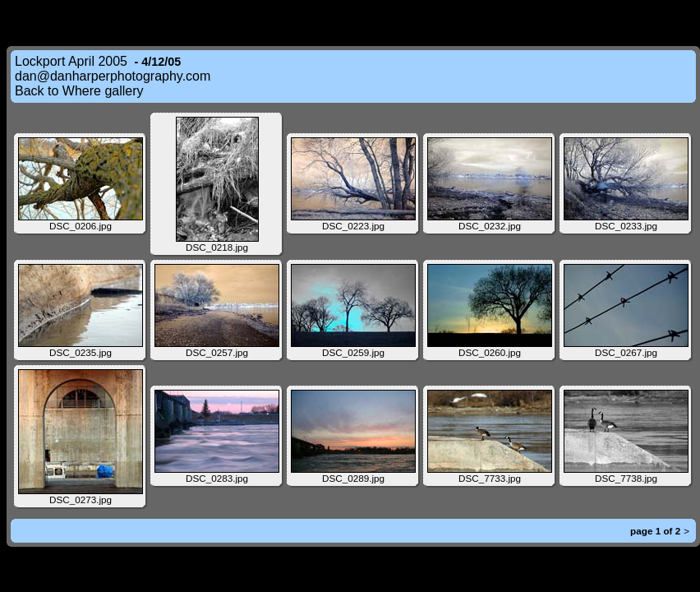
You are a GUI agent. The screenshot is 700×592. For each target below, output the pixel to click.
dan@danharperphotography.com (113, 76)
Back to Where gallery (79, 91)
